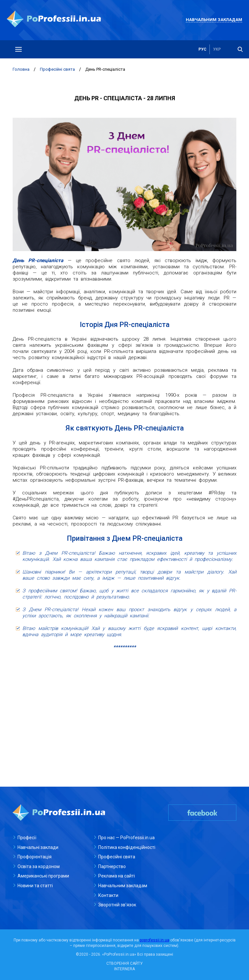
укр (217, 49)
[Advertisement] (124, 702)
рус (202, 49)
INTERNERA (124, 969)
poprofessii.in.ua (154, 940)
